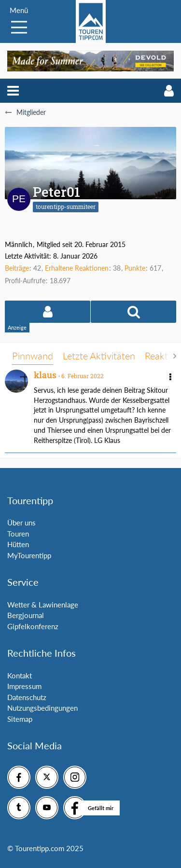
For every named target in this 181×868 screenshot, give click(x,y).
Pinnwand (33, 356)
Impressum (24, 686)
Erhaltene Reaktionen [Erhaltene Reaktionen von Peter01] (77, 268)
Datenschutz (27, 697)
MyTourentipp (29, 555)
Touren (18, 534)
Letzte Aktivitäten (99, 356)
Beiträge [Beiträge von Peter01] (17, 268)
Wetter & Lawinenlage (43, 605)
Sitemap (20, 719)
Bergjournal (26, 615)
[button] (13, 91)
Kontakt (20, 675)
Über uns (21, 523)
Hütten (18, 544)
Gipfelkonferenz (33, 626)
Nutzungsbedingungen (42, 708)
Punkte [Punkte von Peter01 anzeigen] (135, 268)
